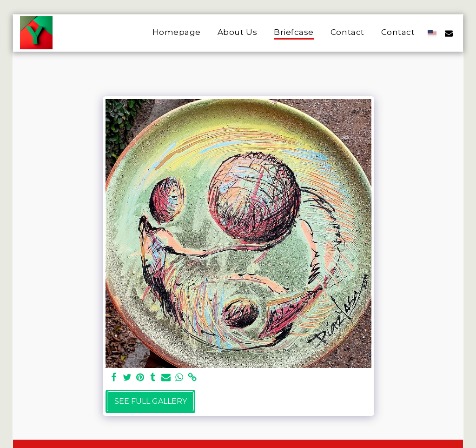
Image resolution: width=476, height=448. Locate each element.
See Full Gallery (151, 401)
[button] (449, 33)
